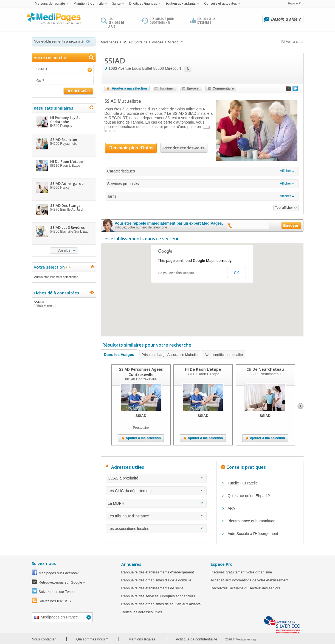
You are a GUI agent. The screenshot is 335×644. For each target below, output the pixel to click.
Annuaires (131, 564)
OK (237, 273)
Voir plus (64, 250)
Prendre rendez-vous (184, 148)
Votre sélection (51, 267)
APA (231, 508)
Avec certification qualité (224, 355)
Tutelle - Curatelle (243, 483)
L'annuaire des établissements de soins (152, 588)
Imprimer (167, 88)
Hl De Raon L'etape (203, 369)
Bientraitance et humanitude (252, 521)
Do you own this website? (177, 273)
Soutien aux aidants (181, 3)
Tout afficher (284, 208)
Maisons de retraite (50, 3)
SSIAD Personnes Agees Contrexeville (141, 372)
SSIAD (64, 304)
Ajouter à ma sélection (130, 88)
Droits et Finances (143, 3)
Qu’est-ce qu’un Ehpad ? (249, 496)
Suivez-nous (44, 563)
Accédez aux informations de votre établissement (250, 580)
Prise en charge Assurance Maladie (170, 355)
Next (301, 406)
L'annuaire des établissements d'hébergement (158, 572)
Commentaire (223, 88)
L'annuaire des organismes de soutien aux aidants (161, 604)
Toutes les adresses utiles (142, 612)
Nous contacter (44, 639)
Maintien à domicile (89, 3)
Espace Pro (296, 3)
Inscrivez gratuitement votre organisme (241, 572)
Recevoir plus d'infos (132, 148)
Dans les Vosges (119, 355)
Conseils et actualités (220, 3)
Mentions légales (142, 639)
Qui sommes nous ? (92, 639)
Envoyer (193, 88)
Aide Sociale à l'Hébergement (253, 534)
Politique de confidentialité (197, 639)
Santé (116, 3)
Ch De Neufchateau (265, 369)
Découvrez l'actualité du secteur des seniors (246, 588)
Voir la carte (292, 42)
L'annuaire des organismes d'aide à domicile (156, 580)
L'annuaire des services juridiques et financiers (158, 596)
